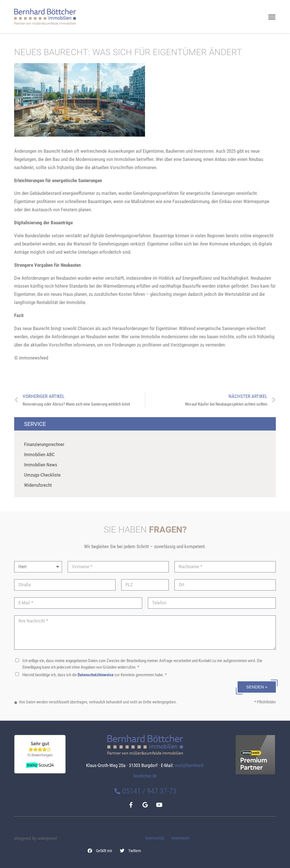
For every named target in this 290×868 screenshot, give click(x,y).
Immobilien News (41, 465)
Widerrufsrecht (38, 485)
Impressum (180, 838)
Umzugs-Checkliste (42, 475)
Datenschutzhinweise (96, 675)
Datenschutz (155, 838)
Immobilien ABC (39, 455)
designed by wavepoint (36, 838)
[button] (100, 851)
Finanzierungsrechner (44, 444)
